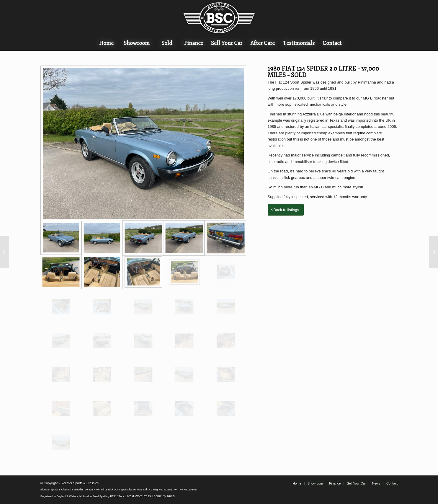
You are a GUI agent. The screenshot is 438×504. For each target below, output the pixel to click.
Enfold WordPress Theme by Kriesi (150, 496)
